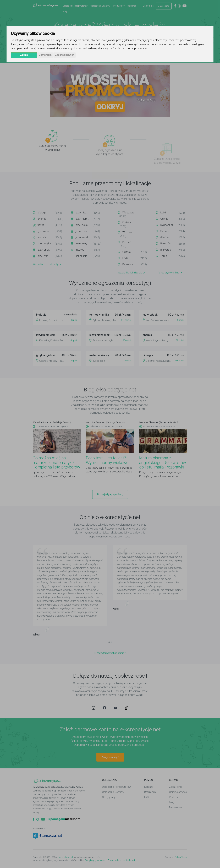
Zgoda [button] (24, 55)
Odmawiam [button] (45, 55)
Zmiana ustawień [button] (65, 55)
